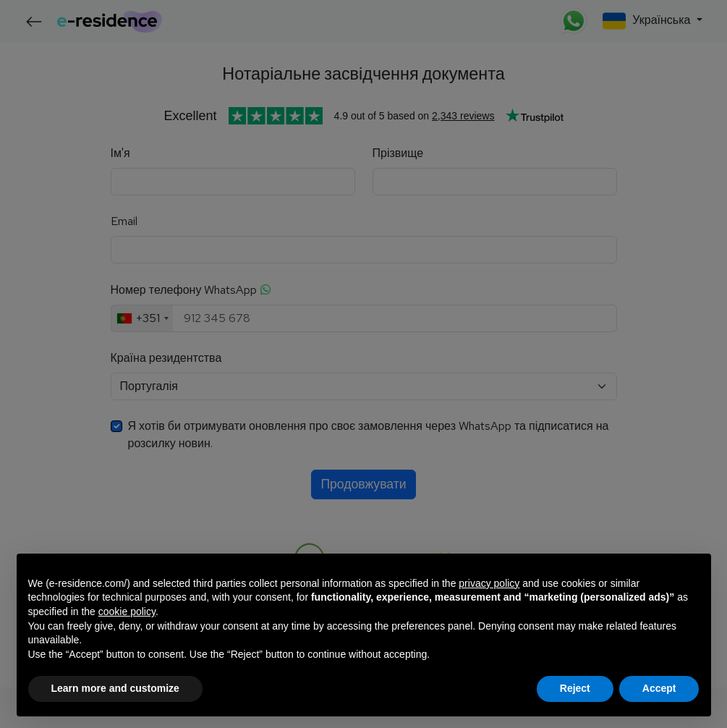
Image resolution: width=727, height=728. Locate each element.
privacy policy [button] (489, 583)
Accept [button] (659, 688)
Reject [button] (575, 688)
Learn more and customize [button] (115, 688)
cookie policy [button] (127, 611)
